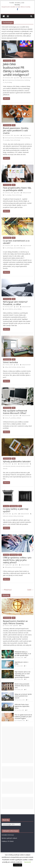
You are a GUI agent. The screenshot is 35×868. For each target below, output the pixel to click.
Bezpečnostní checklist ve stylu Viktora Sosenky (16, 7)
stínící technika (12, 367)
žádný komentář (26, 78)
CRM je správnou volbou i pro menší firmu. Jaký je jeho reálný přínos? (17, 560)
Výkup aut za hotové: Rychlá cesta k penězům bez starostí (23, 696)
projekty (7, 140)
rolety (6, 367)
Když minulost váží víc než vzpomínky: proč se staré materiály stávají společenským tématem (22, 675)
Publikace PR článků (8, 841)
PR (6, 82)
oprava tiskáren (9, 309)
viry (24, 248)
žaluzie (23, 367)
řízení (12, 140)
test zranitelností (18, 248)
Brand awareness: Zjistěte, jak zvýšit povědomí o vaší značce (16, 130)
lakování (13, 466)
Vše (14, 61)
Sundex (19, 367)
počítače (13, 418)
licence (6, 418)
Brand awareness (9, 80)
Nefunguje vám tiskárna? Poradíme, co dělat (15, 303)
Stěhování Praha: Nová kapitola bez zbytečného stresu (22, 706)
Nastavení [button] (27, 862)
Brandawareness (19, 80)
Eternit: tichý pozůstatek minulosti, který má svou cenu (22, 686)
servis (15, 309)
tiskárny (20, 309)
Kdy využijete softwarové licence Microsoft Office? (15, 412)
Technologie (7, 61)
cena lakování (7, 466)
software (19, 418)
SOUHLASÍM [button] (18, 865)
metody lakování (20, 466)
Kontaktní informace (8, 835)
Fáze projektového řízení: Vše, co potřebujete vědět (17, 189)
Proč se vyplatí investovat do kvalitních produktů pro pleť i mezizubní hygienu (23, 717)
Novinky (6, 506)
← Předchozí (7, 590)
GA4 (13, 567)
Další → (30, 590)
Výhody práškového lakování (17, 461)
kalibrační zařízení (8, 516)
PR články (10, 82)
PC (4, 82)
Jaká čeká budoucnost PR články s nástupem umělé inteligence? (16, 69)
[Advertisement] (18, 745)
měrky (15, 516)
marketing (27, 80)
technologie (17, 140)
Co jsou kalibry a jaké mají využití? (16, 510)
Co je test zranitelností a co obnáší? (16, 242)
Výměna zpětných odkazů (9, 838)
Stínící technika (10, 362)
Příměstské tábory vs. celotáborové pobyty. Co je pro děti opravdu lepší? (23, 654)
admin (18, 78)
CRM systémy (8, 567)
